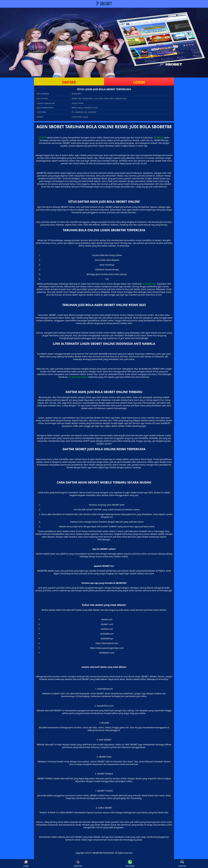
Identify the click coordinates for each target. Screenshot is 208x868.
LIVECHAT (182, 864)
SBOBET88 (158, 138)
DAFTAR (69, 82)
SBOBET (42, 138)
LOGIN (139, 82)
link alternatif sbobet (78, 377)
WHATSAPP (130, 864)
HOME (26, 864)
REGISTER (78, 864)
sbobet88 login (149, 284)
